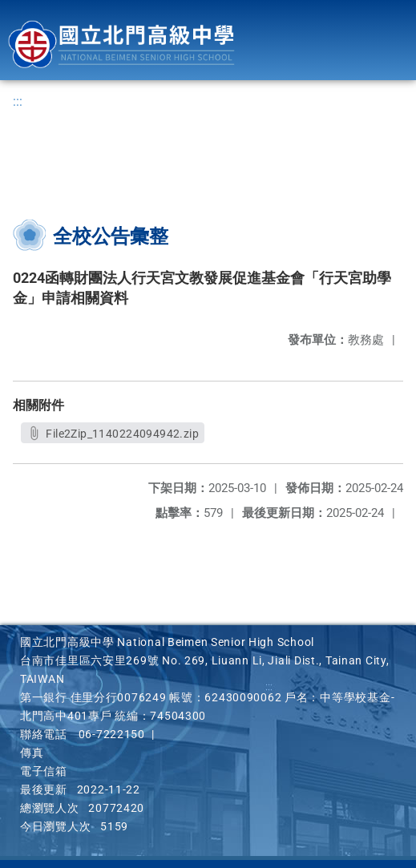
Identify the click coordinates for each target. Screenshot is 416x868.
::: (18, 101)
